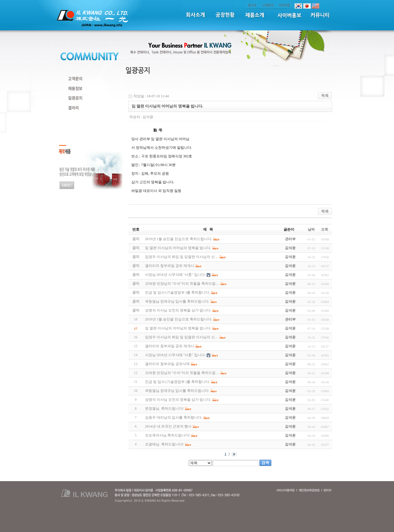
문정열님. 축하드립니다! (164, 409)
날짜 (311, 229)
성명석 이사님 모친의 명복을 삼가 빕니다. (178, 400)
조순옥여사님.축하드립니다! (168, 435)
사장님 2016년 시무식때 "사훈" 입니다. (176, 355)
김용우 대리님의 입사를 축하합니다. (174, 417)
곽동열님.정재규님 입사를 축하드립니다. (177, 391)
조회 (325, 229)
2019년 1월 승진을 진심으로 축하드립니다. (179, 319)
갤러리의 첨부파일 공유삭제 (167, 364)
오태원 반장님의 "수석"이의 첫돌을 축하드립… (182, 373)
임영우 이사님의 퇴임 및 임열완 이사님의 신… (182, 337)
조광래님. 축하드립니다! (164, 444)
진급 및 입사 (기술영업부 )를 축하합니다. (177, 382)
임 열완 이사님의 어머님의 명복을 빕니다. (178, 328)
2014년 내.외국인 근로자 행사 (168, 426)
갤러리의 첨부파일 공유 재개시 (170, 346)
